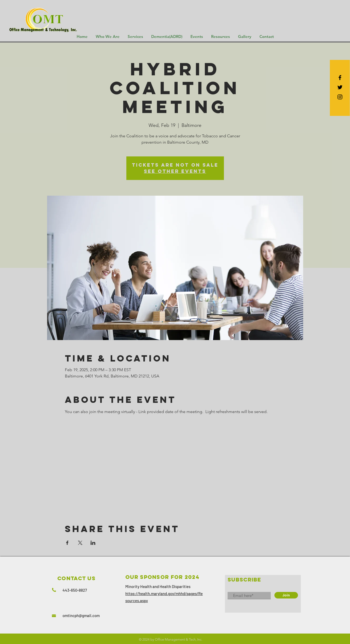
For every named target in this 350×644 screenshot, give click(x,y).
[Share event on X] (80, 543)
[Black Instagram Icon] (340, 97)
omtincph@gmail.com (81, 615)
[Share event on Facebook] (67, 543)
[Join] (286, 595)
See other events (175, 171)
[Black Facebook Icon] (340, 78)
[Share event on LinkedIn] (93, 543)
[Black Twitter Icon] (340, 87)
